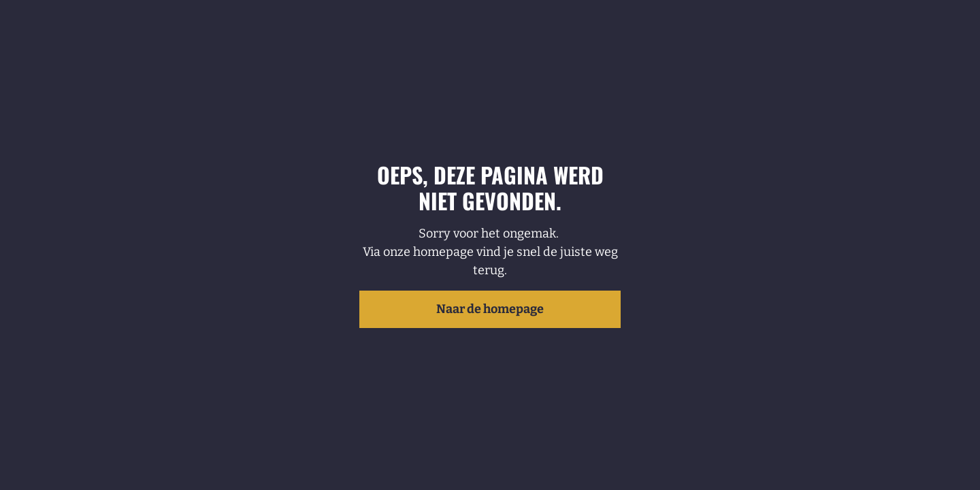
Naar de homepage (490, 309)
